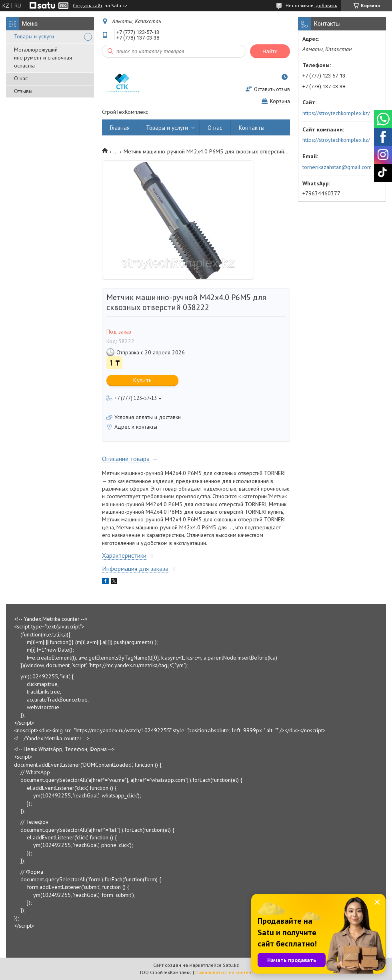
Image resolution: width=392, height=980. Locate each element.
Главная (120, 128)
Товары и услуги (34, 36)
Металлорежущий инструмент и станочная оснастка (43, 58)
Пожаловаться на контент (224, 972)
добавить (326, 5)
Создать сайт (88, 6)
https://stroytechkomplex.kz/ (336, 113)
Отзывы (23, 91)
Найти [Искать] (270, 51)
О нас (21, 78)
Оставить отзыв (272, 89)
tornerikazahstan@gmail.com (337, 167)
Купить (142, 380)
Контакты (252, 128)
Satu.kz (231, 965)
